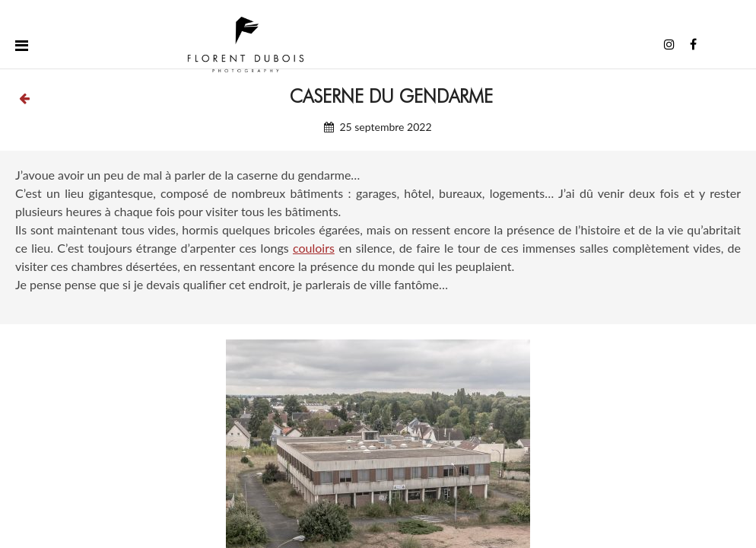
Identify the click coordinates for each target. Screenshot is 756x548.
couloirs (314, 248)
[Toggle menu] (22, 45)
